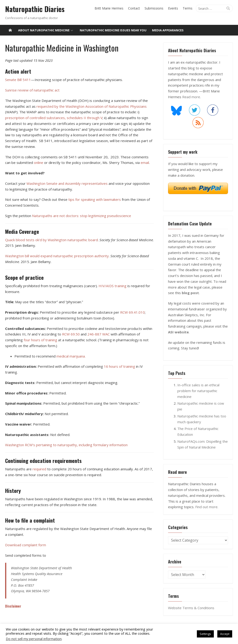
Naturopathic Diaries (35, 9)
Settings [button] (205, 634)
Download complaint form (26, 545)
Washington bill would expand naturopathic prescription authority (57, 256)
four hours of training (40, 340)
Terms (188, 8)
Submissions (154, 8)
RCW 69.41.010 (132, 312)
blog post (190, 293)
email (145, 163)
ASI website (178, 332)
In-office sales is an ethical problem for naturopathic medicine (198, 391)
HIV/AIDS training (112, 286)
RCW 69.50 (71, 334)
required (39, 469)
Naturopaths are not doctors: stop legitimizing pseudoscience (82, 216)
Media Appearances (168, 30)
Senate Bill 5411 (18, 80)
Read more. (192, 97)
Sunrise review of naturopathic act (32, 90)
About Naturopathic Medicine (44, 30)
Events (173, 8)
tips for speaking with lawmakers (95, 199)
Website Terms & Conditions (191, 608)
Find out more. (207, 507)
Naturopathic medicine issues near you (113, 30)
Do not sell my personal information (34, 639)
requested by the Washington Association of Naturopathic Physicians (92, 106)
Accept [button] (225, 634)
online (39, 163)
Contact (134, 8)
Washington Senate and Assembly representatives (68, 183)
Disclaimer (13, 606)
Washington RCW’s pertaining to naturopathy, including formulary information (66, 445)
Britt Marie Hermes (109, 8)
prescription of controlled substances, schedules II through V (54, 118)
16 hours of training (119, 366)
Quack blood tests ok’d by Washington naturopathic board (51, 240)
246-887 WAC (99, 334)
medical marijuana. (71, 356)
